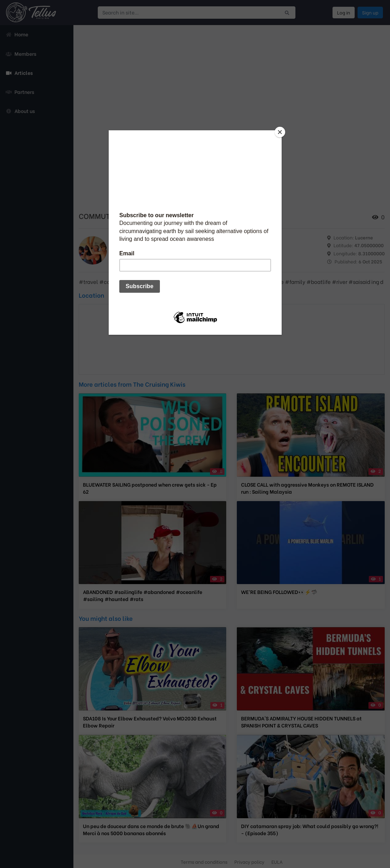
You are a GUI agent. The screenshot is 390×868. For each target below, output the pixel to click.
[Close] (280, 132)
